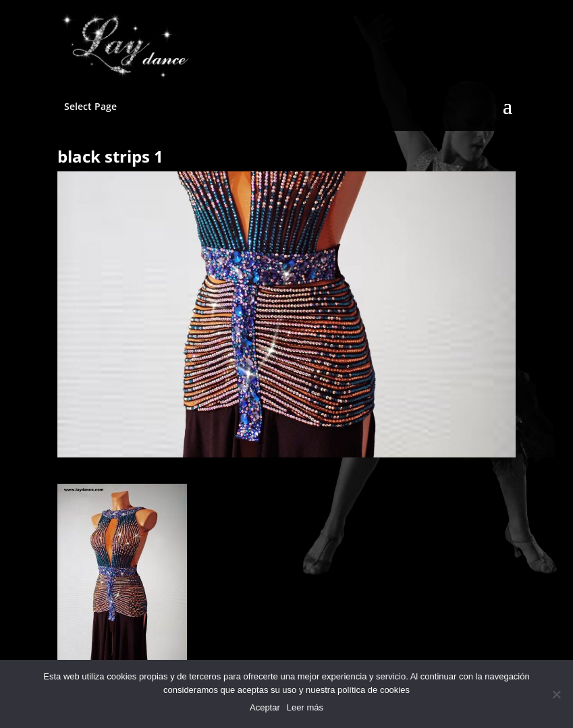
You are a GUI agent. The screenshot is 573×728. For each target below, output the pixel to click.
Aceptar (265, 707)
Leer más (305, 707)
